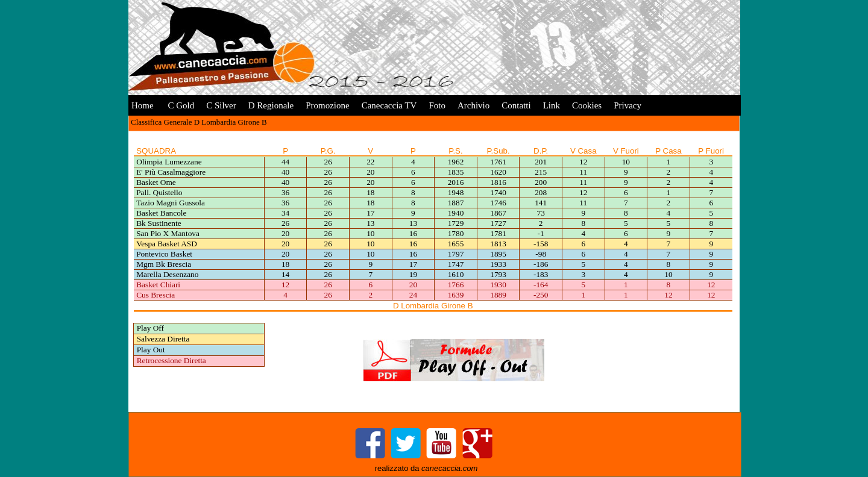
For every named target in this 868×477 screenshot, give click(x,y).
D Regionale (271, 105)
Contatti (516, 105)
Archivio (473, 105)
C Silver (221, 105)
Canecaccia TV (389, 105)
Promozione (328, 105)
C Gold (180, 105)
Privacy (627, 105)
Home (143, 105)
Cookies (587, 105)
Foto (437, 105)
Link (552, 105)
